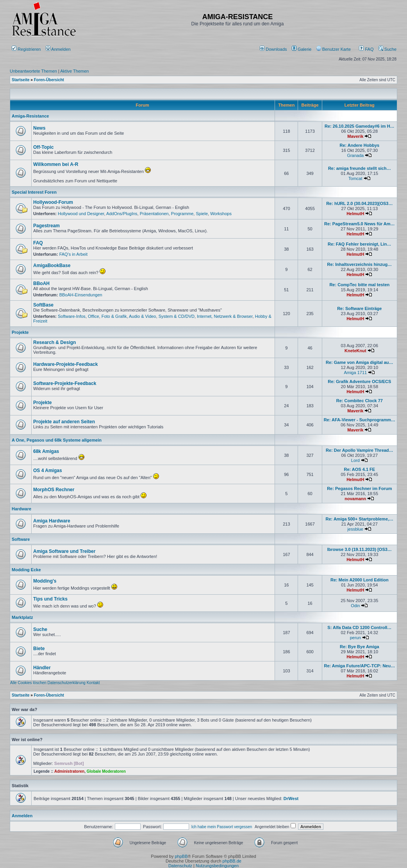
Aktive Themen (74, 71)
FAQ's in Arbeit (73, 254)
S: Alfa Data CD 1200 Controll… (359, 627)
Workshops (221, 214)
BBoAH (41, 283)
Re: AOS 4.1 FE (359, 469)
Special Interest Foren (34, 192)
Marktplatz (22, 617)
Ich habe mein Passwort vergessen (222, 827)
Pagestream (46, 226)
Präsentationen (154, 214)
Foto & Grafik (114, 316)
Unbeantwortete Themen (33, 71)
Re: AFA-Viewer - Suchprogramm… (360, 420)
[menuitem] (274, 49)
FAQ (366, 49)
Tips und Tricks (50, 599)
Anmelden (59, 49)
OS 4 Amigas (48, 471)
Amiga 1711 (355, 373)
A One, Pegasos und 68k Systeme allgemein (57, 440)
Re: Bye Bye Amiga (359, 647)
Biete (39, 649)
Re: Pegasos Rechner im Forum (359, 488)
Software (21, 539)
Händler (42, 668)
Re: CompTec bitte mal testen (359, 285)
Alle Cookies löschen (28, 683)
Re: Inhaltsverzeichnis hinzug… (359, 264)
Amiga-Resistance (30, 116)
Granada (355, 155)
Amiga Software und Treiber (64, 551)
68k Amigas (46, 451)
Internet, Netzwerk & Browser (225, 316)
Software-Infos (72, 316)
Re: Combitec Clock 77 (360, 401)
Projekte (20, 332)
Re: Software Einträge (359, 308)
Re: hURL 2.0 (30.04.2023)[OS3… (359, 203)
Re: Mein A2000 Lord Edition (360, 580)
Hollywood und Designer (81, 214)
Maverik (355, 136)
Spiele (202, 214)
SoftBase (43, 305)
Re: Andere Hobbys (359, 145)
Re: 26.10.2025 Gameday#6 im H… (360, 126)
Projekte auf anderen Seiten (64, 422)
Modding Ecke (26, 570)
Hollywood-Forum (53, 202)
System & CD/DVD (177, 316)
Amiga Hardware (52, 521)
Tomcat (355, 178)
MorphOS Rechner (54, 490)
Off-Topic (43, 147)
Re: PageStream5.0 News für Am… (360, 224)
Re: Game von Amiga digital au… (360, 362)
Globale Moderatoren (106, 771)
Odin (355, 606)
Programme (182, 214)
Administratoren (69, 771)
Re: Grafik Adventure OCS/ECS (359, 381)
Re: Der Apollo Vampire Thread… (360, 450)
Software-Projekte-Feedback (65, 383)
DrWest (291, 798)
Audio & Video (143, 316)
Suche (387, 49)
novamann (355, 499)
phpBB (181, 856)
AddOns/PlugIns (122, 214)
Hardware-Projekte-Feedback (65, 364)
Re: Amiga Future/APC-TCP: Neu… (359, 666)
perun (355, 638)
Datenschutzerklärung (67, 683)
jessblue (355, 529)
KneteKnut (355, 351)
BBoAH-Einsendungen (81, 295)
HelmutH (355, 214)
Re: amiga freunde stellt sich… (360, 168)
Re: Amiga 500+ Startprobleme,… (360, 519)
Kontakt (93, 683)
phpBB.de (232, 861)
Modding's (45, 581)
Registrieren (26, 49)
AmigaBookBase (52, 266)
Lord (355, 460)
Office (94, 316)
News (39, 128)
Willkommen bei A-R (56, 164)
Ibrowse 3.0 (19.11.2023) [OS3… (360, 549)
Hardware (21, 509)
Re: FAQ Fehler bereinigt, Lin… (360, 244)
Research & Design (54, 342)
